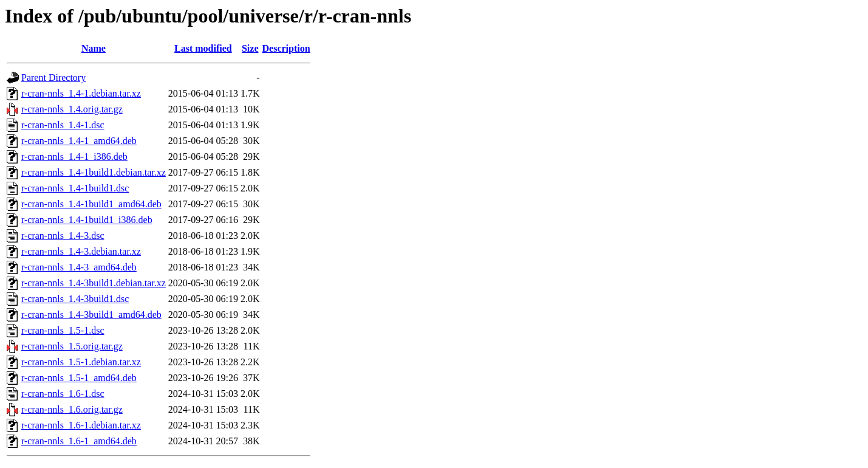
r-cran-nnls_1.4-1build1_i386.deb (87, 220)
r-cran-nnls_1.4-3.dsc (63, 236)
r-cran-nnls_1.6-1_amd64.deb (79, 441)
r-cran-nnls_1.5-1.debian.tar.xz (81, 362)
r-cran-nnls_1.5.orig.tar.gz (72, 346)
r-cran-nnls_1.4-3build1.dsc (75, 299)
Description (286, 48)
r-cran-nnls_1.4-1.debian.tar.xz (81, 93)
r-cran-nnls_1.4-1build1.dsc (75, 188)
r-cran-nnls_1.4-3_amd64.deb (79, 267)
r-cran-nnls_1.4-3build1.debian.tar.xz (94, 283)
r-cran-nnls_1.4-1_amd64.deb (79, 141)
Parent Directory (53, 77)
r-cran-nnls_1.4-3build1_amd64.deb (91, 315)
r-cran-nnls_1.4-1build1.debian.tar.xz (94, 172)
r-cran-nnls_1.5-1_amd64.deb (79, 378)
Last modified (203, 48)
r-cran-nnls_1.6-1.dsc (63, 394)
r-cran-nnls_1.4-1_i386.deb (74, 157)
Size (250, 48)
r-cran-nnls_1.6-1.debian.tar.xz (81, 425)
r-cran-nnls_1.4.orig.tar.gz (72, 109)
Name (94, 48)
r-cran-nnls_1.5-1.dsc (63, 330)
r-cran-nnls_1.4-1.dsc (63, 125)
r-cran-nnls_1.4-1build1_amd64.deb (91, 204)
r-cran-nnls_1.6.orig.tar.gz (72, 409)
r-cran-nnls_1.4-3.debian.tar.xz (81, 251)
